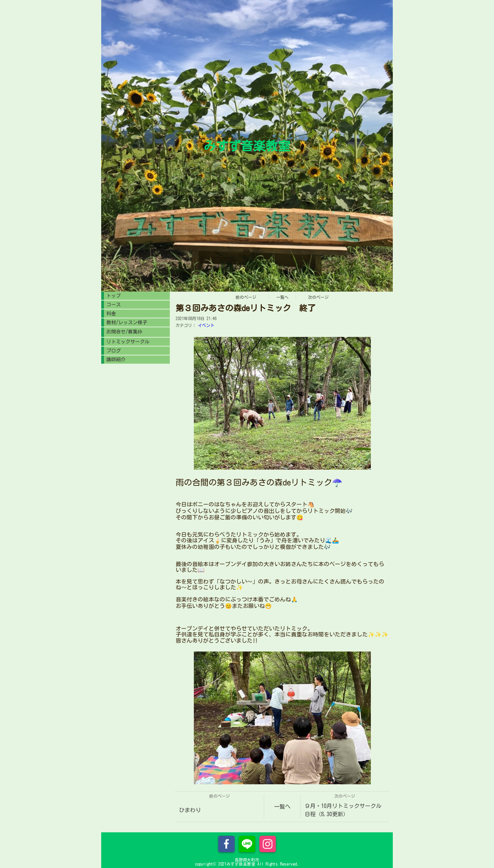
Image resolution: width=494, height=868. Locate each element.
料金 (111, 314)
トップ (114, 296)
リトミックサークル (128, 342)
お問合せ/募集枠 (124, 332)
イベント (206, 325)
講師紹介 (116, 360)
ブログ (114, 351)
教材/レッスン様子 (127, 322)
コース (114, 305)
